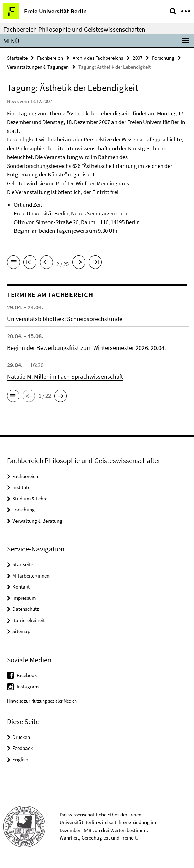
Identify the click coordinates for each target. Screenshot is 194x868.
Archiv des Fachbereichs (98, 58)
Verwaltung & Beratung (37, 521)
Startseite (17, 58)
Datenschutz (26, 609)
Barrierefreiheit (29, 620)
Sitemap (21, 631)
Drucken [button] (21, 737)
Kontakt (21, 587)
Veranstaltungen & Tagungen (38, 67)
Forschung (163, 58)
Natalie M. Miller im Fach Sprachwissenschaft (65, 376)
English (20, 759)
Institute (21, 487)
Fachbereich (50, 58)
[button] (13, 396)
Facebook (27, 675)
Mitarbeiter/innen (31, 576)
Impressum (24, 598)
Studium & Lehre (30, 498)
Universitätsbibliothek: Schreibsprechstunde (65, 319)
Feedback (23, 748)
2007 (138, 58)
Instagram (28, 687)
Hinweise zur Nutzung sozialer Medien (42, 701)
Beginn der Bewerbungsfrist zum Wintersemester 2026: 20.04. (86, 348)
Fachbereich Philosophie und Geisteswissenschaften (74, 29)
